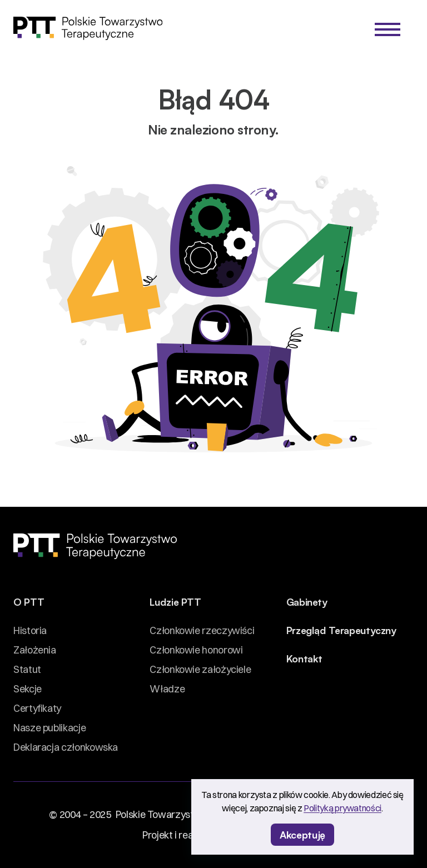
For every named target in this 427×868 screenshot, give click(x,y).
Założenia (35, 650)
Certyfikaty (37, 708)
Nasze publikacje (49, 728)
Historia (30, 630)
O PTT (29, 601)
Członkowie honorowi (196, 650)
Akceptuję (302, 834)
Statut (27, 669)
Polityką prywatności (342, 808)
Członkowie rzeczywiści (202, 630)
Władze (167, 689)
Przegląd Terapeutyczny (341, 630)
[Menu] (388, 29)
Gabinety (307, 601)
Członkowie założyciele (200, 669)
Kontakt (304, 658)
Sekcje (28, 689)
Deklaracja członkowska (66, 747)
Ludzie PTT (175, 601)
